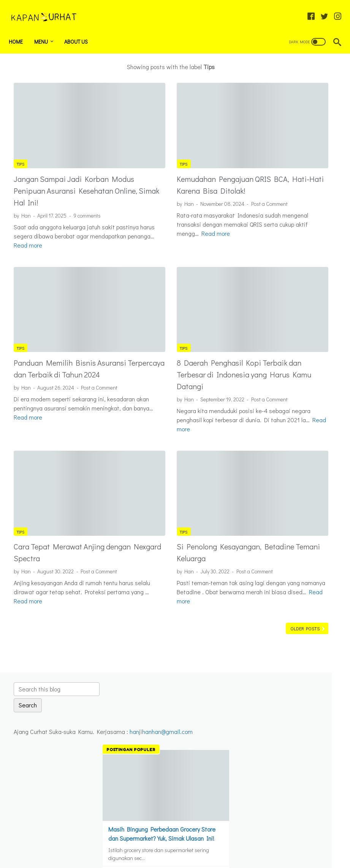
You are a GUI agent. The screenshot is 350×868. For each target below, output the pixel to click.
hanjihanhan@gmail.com (287, 124)
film (273, 574)
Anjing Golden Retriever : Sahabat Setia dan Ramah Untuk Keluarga (293, 349)
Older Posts (205, 604)
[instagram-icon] (333, 9)
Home (21, 30)
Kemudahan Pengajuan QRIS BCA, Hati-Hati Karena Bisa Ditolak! (174, 155)
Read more (165, 227)
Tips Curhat (282, 626)
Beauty (275, 535)
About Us (81, 30)
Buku (272, 548)
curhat (276, 561)
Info (274, 587)
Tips (21, 129)
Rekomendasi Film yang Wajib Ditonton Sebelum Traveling (292, 403)
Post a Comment (145, 188)
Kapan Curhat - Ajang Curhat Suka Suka (186, 856)
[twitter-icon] (319, 9)
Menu (46, 30)
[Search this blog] (298, 63)
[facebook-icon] (306, 9)
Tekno (276, 600)
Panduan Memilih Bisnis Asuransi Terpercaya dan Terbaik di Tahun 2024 (55, 332)
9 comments (87, 192)
